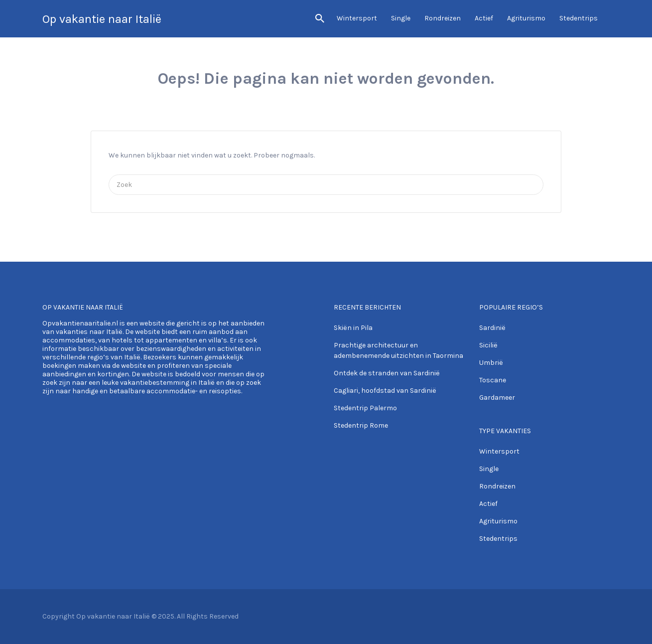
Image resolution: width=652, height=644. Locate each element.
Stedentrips (579, 18)
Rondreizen (443, 18)
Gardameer (497, 398)
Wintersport (357, 18)
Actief (484, 18)
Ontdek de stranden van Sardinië (387, 373)
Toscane (493, 380)
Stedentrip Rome (361, 425)
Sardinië (492, 328)
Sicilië (488, 345)
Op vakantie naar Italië (102, 19)
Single (401, 18)
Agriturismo (526, 18)
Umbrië (491, 363)
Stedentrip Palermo (365, 408)
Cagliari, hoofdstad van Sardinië (385, 391)
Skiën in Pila (353, 328)
